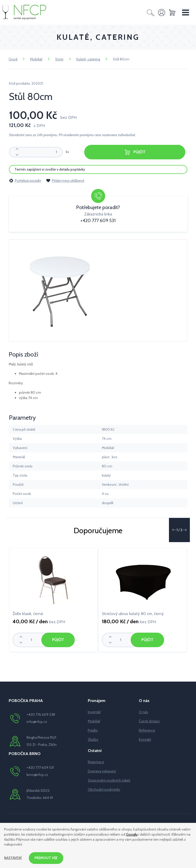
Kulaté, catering (88, 59)
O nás (143, 711)
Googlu (132, 834)
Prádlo (93, 730)
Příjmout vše (48, 858)
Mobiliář (36, 59)
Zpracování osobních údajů (109, 780)
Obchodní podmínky (104, 789)
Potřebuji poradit (25, 180)
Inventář (94, 711)
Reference (147, 730)
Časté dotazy (149, 721)
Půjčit (135, 152)
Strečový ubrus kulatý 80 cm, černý (133, 613)
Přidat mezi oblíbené (65, 180)
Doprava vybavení (102, 771)
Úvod (13, 59)
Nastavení (13, 858)
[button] (174, 529)
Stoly (59, 59)
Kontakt (145, 739)
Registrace (96, 761)
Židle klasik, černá (28, 613)
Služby (93, 739)
